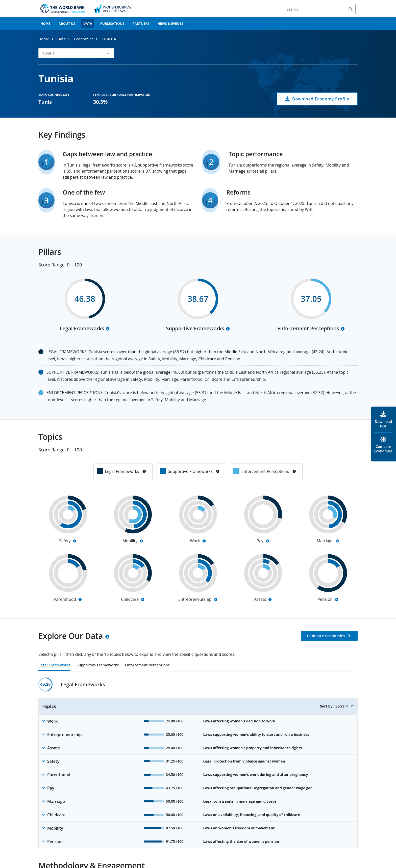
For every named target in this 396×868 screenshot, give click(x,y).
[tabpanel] (198, 763)
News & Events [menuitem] (170, 23)
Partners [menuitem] (141, 23)
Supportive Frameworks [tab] (98, 665)
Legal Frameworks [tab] (54, 665)
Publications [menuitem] (112, 23)
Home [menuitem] (45, 23)
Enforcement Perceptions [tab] (147, 665)
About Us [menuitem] (67, 23)
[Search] (320, 9)
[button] (76, 53)
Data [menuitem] (88, 23)
